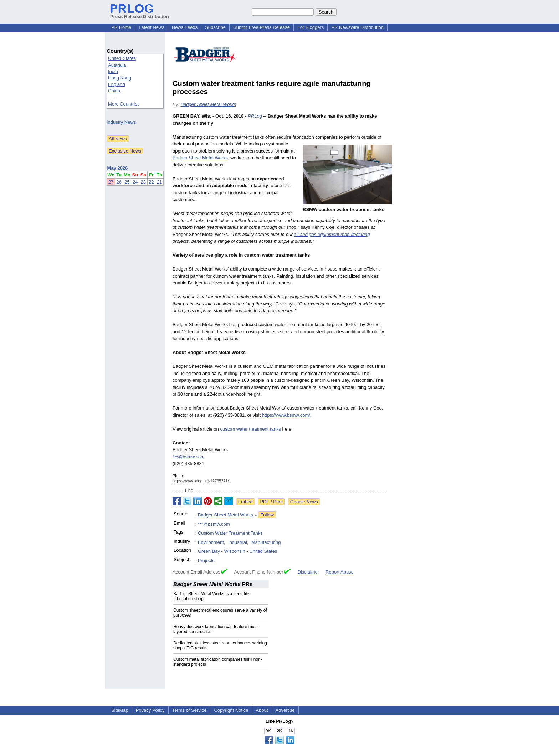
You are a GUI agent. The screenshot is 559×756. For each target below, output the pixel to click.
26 (119, 182)
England (117, 84)
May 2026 (118, 168)
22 (151, 182)
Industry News (121, 122)
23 (143, 182)
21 (159, 182)
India (113, 71)
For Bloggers (311, 27)
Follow (267, 515)
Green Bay (209, 551)
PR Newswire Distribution (357, 27)
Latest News (152, 27)
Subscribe (215, 27)
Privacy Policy (150, 710)
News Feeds (185, 27)
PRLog (255, 116)
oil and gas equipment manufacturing (332, 234)
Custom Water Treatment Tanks (230, 533)
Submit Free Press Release (261, 27)
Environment (211, 542)
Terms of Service (189, 710)
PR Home (121, 27)
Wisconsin (235, 551)
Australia (117, 65)
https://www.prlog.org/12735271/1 (202, 481)
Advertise (285, 710)
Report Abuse (340, 572)
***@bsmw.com (189, 457)
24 (135, 182)
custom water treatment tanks (250, 429)
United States (122, 58)
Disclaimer (308, 572)
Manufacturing (266, 542)
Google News (304, 502)
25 (127, 182)
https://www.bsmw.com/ (286, 415)
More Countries (124, 104)
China (114, 91)
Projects (206, 560)
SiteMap (120, 710)
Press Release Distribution (140, 14)
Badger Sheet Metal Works (208, 104)
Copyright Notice (231, 710)
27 (111, 182)
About (262, 710)
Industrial (238, 542)
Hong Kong (120, 78)
